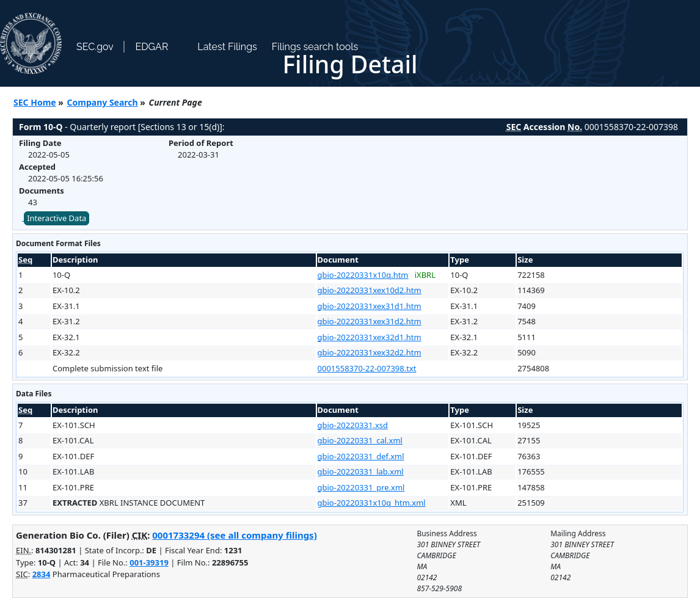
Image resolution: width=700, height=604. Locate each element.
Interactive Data (57, 218)
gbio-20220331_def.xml (361, 456)
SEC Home (35, 102)
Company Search (103, 102)
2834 (42, 574)
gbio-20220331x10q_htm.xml (372, 503)
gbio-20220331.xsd (353, 425)
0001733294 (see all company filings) (234, 535)
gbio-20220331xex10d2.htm (370, 290)
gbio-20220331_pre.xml (361, 487)
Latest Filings (227, 47)
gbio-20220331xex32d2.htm (370, 352)
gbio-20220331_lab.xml (361, 471)
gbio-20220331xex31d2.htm (370, 321)
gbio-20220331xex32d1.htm (370, 337)
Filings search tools (315, 47)
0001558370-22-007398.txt (367, 368)
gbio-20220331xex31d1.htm (370, 306)
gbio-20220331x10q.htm (363, 275)
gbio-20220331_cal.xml (360, 440)
